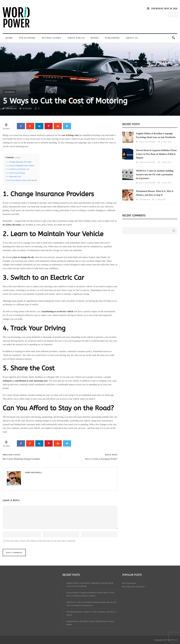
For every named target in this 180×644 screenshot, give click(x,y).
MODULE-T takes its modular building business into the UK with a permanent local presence (155, 175)
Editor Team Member (147, 142)
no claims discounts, (12, 225)
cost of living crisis (70, 135)
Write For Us (76, 38)
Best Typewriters (129, 583)
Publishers (112, 38)
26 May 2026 (166, 142)
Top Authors (27, 38)
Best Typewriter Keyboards (134, 587)
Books (95, 38)
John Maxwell (11, 108)
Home (9, 38)
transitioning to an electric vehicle (57, 311)
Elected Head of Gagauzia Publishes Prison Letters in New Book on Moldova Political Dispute (156, 154)
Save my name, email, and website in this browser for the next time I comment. (41, 541)
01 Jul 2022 (27, 108)
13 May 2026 (161, 199)
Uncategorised (9, 92)
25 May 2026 (166, 162)
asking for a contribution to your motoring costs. (25, 381)
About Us (132, 38)
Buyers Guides (52, 38)
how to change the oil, (24, 257)
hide (18, 158)
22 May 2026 (166, 183)
